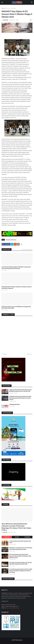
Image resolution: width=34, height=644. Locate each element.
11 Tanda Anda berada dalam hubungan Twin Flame (20, 542)
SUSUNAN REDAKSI (14, 404)
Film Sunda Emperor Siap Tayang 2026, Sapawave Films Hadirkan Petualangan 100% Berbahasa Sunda (20, 556)
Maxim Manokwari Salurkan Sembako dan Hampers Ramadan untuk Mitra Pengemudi (17, 288)
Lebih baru (5, 354)
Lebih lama (29, 354)
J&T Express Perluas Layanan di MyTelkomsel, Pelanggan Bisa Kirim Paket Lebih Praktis (16, 307)
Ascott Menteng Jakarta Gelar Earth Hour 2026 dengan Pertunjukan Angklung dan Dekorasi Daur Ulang (21, 571)
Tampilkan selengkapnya (27, 249)
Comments (27, 537)
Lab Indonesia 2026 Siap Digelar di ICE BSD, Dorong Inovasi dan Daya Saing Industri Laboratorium (16, 268)
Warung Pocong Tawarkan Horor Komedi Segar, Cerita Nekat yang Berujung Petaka (21, 549)
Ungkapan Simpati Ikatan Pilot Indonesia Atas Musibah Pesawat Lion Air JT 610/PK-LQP (20, 391)
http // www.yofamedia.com (13, 608)
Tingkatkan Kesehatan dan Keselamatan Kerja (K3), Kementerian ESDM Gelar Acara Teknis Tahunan (20, 398)
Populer (7, 537)
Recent (17, 537)
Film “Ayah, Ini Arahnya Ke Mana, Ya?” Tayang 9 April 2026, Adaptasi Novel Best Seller (21, 563)
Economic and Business (11, 8)
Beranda (3, 8)
